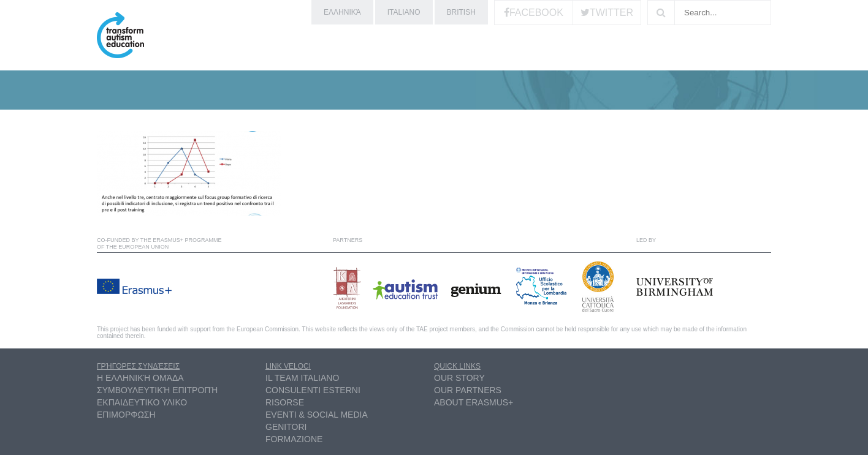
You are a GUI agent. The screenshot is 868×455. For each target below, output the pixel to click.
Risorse (285, 402)
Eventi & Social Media (317, 415)
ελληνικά (342, 12)
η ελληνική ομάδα (140, 378)
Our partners (468, 390)
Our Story (459, 378)
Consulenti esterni (313, 390)
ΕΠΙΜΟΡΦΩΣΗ (126, 415)
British (461, 12)
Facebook (536, 13)
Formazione (294, 439)
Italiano (404, 12)
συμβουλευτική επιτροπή (157, 390)
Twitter (611, 13)
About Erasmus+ (474, 402)
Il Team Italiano (302, 378)
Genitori (286, 427)
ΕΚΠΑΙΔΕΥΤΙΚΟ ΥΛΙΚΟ (142, 402)
